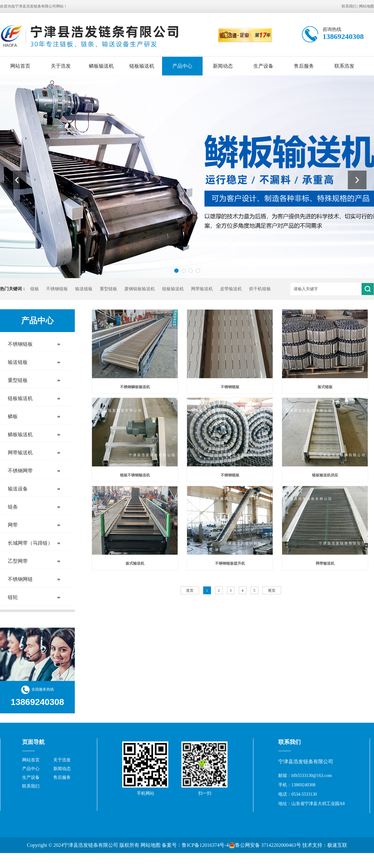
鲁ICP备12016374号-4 (205, 845)
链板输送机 (142, 66)
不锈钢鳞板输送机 (135, 387)
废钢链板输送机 (140, 289)
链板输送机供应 (325, 475)
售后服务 (304, 66)
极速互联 (337, 845)
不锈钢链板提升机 (230, 563)
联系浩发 (344, 66)
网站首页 (20, 66)
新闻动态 (223, 66)
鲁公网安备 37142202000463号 (265, 845)
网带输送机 (202, 289)
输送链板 (84, 289)
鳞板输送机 (101, 66)
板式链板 (325, 387)
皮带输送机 (231, 289)
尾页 (272, 591)
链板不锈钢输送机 (135, 475)
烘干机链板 (260, 289)
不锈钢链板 (57, 289)
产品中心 (182, 66)
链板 (35, 289)
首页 (190, 591)
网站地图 (367, 6)
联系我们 (349, 6)
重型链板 (108, 289)
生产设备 (263, 66)
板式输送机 (135, 563)
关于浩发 (61, 66)
